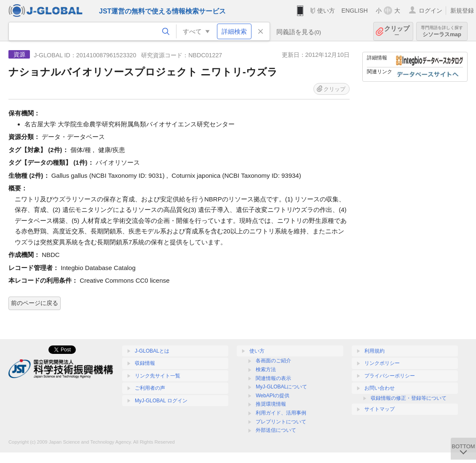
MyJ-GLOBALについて (281, 387)
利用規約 (374, 351)
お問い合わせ (380, 388)
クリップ (397, 31)
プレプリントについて (281, 422)
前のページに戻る (35, 303)
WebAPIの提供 (273, 396)
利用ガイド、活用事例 (281, 413)
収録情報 (145, 363)
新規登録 (462, 11)
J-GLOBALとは (152, 351)
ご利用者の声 (150, 388)
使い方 (326, 11)
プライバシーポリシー (390, 376)
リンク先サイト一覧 (158, 376)
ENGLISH (354, 11)
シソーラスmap (442, 31)
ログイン (431, 11)
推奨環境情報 (271, 404)
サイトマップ (380, 409)
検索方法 (266, 369)
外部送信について (276, 430)
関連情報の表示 (273, 378)
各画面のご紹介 (273, 361)
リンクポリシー (382, 363)
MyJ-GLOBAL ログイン (161, 401)
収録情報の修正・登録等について (409, 398)
